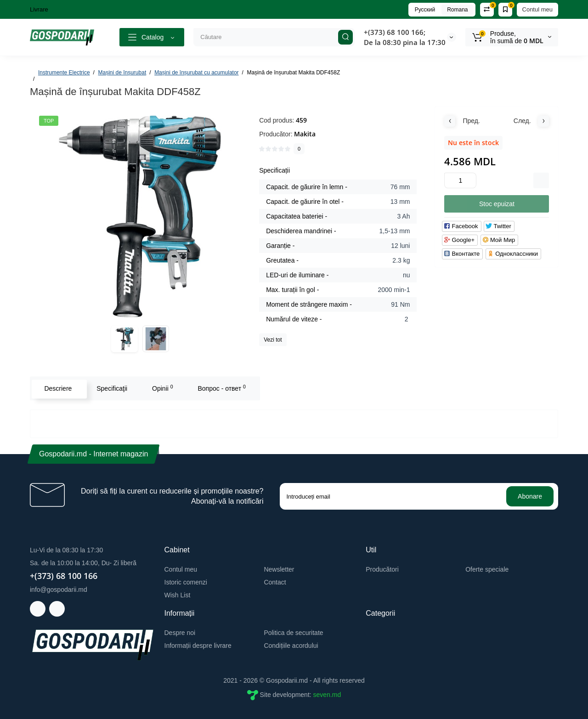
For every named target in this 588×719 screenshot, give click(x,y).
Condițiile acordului (291, 646)
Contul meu (537, 9)
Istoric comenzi (186, 582)
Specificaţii (111, 388)
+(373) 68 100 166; (395, 32)
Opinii (162, 388)
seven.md (327, 695)
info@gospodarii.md (59, 590)
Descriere (57, 388)
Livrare (39, 9)
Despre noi (180, 633)
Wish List (178, 595)
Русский (425, 10)
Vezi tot (273, 340)
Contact (275, 582)
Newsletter (279, 569)
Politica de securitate (293, 633)
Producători (382, 569)
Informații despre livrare (198, 646)
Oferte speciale (487, 569)
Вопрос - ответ (220, 388)
